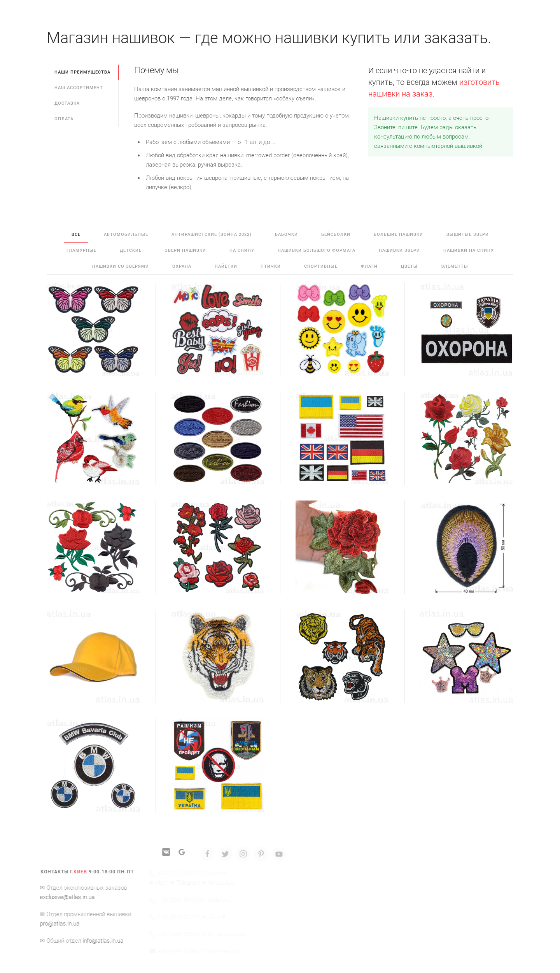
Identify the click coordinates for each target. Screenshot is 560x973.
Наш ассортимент (79, 88)
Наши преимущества (82, 72)
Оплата (64, 119)
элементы (455, 266)
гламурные (81, 250)
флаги (369, 266)
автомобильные (126, 234)
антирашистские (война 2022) (212, 234)
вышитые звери (468, 234)
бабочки (286, 234)
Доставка (67, 103)
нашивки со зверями (121, 266)
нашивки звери (399, 250)
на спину (242, 250)
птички (271, 266)
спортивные (321, 266)
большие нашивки (398, 234)
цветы (409, 266)
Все (76, 234)
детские (131, 250)
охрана (182, 266)
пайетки (226, 266)
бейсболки (336, 234)
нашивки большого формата (317, 250)
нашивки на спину (469, 250)
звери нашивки (185, 250)
